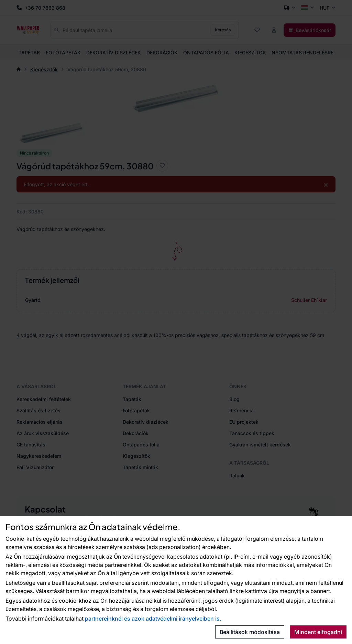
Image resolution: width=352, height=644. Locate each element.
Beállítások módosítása (250, 632)
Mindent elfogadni (318, 632)
